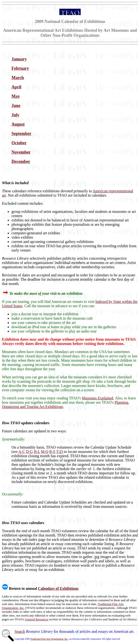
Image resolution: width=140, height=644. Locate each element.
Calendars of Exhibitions (58, 588)
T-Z (59, 452)
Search (20, 631)
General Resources (37, 619)
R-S (52, 452)
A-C (22, 452)
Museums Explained (98, 398)
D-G (29, 452)
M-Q (45, 452)
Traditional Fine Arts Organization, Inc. (49, 639)
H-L (37, 452)
